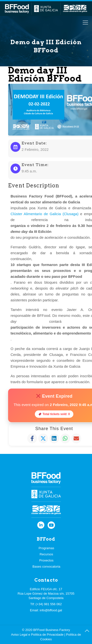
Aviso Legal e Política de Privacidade (37, 635)
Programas (46, 548)
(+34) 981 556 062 (49, 604)
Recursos (46, 554)
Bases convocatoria (46, 567)
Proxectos (46, 560)
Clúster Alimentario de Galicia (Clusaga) (45, 214)
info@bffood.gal (51, 610)
